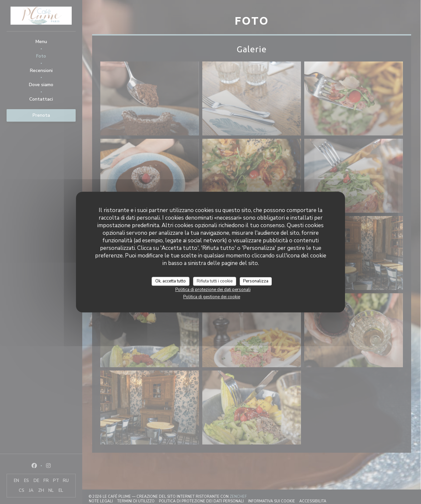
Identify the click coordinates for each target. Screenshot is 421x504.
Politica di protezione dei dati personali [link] (213, 290)
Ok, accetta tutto (171, 281)
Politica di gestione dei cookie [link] (212, 297)
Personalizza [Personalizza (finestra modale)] (256, 281)
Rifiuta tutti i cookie (215, 281)
